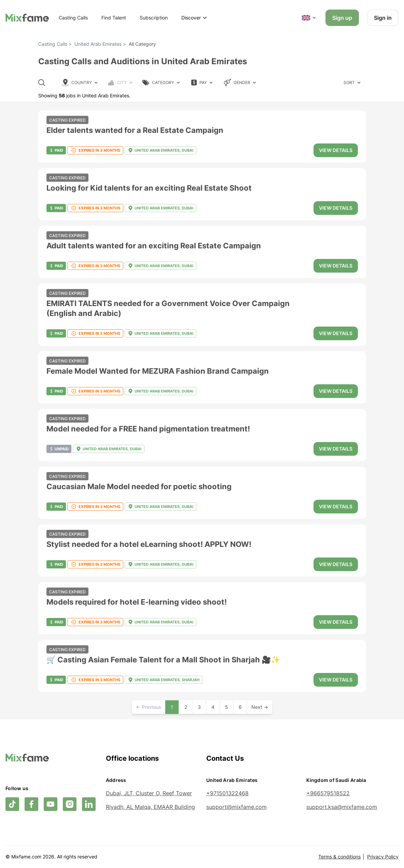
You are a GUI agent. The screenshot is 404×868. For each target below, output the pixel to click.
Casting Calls (73, 18)
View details (336, 150)
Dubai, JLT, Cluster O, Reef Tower (149, 793)
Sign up (342, 18)
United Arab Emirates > (100, 44)
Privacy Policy (383, 857)
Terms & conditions (339, 857)
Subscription (154, 18)
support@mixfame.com (236, 807)
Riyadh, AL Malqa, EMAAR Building (150, 807)
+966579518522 (328, 793)
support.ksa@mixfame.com (342, 807)
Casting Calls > (55, 44)
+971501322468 (227, 793)
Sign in (383, 18)
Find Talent (114, 18)
